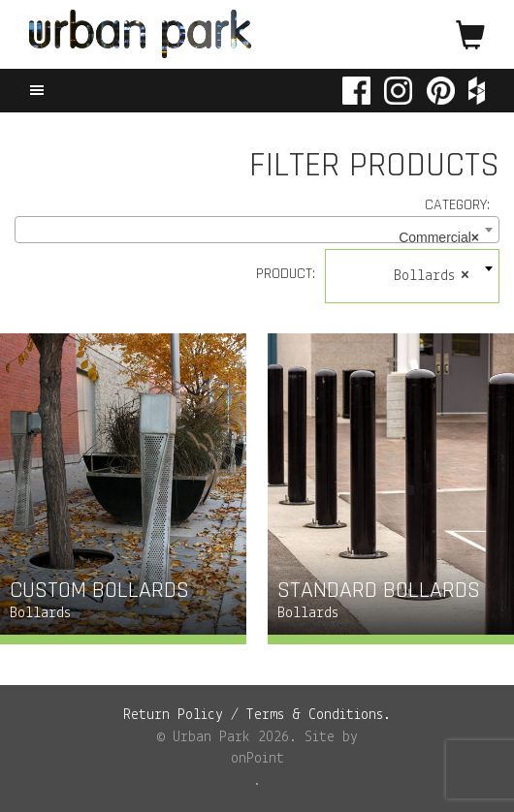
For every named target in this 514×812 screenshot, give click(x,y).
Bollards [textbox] (432, 276)
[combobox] (257, 230)
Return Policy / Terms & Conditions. (257, 715)
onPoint (257, 759)
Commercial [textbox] (439, 237)
